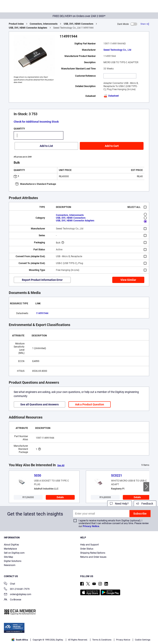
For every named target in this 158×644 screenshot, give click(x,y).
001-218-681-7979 (17, 589)
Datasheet (111, 96)
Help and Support (89, 545)
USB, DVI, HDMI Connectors (79, 24)
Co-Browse (13, 600)
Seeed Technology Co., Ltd (117, 50)
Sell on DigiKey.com (14, 553)
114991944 (42, 313)
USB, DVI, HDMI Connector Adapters (28, 28)
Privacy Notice (91, 526)
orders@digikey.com (18, 595)
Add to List (46, 146)
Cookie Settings (143, 640)
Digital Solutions (13, 561)
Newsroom (10, 565)
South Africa (20, 640)
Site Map (9, 557)
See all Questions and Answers (39, 404)
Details (60, 497)
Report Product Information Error (42, 280)
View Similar (128, 280)
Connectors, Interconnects (44, 24)
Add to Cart (112, 146)
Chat (9, 584)
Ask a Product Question (90, 404)
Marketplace (10, 549)
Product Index (16, 24)
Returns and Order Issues (93, 557)
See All (61, 465)
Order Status (87, 549)
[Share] (145, 24)
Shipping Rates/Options (93, 553)
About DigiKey (11, 545)
